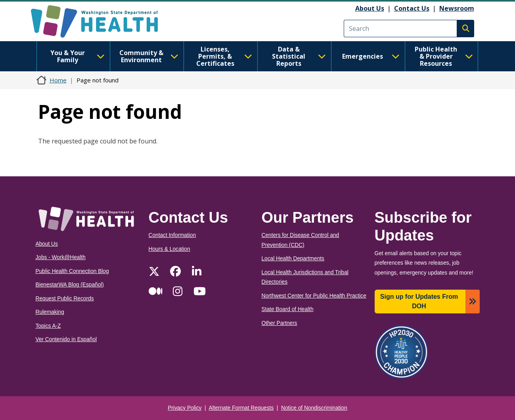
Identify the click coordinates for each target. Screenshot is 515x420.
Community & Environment (149, 56)
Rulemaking (50, 312)
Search (465, 29)
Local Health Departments (293, 259)
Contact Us (412, 8)
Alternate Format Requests (241, 408)
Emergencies (371, 56)
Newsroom (457, 8)
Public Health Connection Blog (72, 271)
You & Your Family (78, 56)
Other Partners (280, 323)
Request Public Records (65, 299)
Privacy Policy (185, 408)
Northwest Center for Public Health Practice (314, 296)
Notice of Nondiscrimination (314, 408)
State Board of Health (288, 309)
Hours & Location (169, 249)
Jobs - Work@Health (61, 257)
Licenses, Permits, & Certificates (224, 56)
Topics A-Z (48, 326)
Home (58, 80)
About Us (370, 8)
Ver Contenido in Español (66, 339)
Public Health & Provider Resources (444, 56)
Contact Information (172, 235)
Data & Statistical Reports (299, 56)
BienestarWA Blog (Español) (70, 285)
